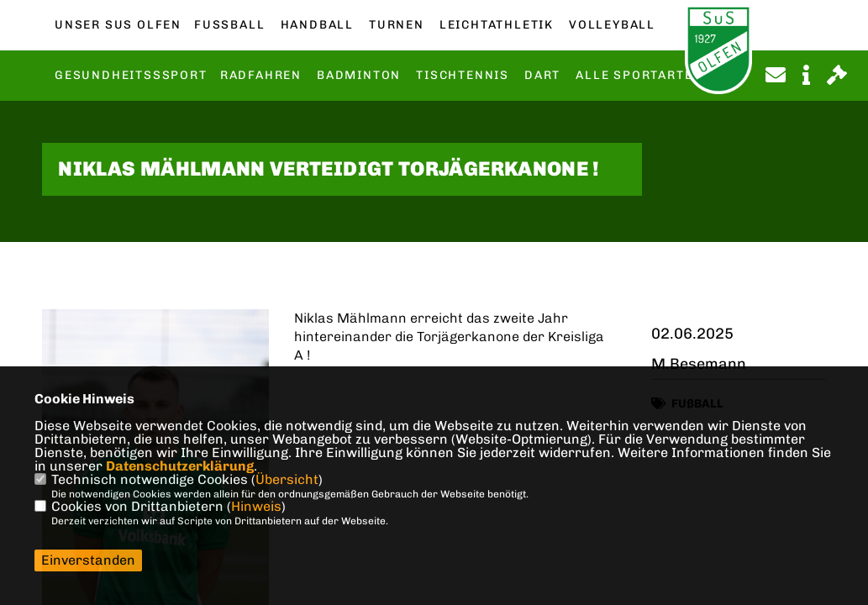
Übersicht (287, 479)
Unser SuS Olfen (118, 25)
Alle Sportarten (639, 76)
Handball (317, 25)
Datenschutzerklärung (180, 466)
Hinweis (256, 506)
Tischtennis (463, 76)
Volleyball (612, 25)
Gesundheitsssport (131, 76)
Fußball (229, 25)
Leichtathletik (497, 25)
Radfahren (261, 76)
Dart (542, 76)
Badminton (359, 76)
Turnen (397, 25)
